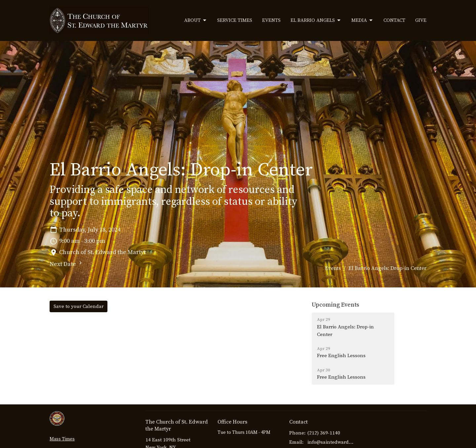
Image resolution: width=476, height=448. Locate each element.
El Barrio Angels (316, 20)
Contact (394, 20)
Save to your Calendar (79, 306)
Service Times (235, 20)
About (196, 20)
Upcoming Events (335, 305)
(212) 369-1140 (324, 433)
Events (271, 20)
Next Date (67, 264)
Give (421, 20)
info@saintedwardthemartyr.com (331, 442)
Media (362, 20)
